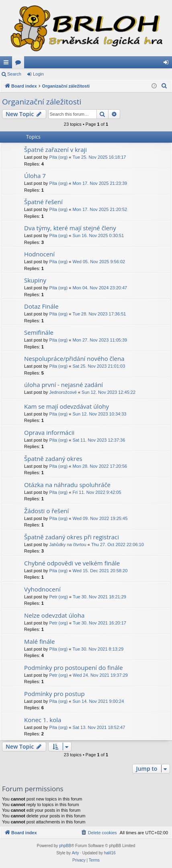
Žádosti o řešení (46, 511)
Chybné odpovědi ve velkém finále (72, 563)
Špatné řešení (43, 202)
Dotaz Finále (41, 306)
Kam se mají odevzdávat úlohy (67, 406)
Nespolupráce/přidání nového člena (74, 358)
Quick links (8, 64)
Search (14, 74)
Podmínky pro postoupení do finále (74, 667)
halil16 (110, 853)
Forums (20, 64)
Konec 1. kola (43, 720)
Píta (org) (58, 157)
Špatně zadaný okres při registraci (72, 537)
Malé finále (40, 641)
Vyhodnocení (42, 589)
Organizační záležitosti (42, 102)
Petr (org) (58, 597)
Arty (76, 853)
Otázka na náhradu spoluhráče (67, 485)
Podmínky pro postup (54, 694)
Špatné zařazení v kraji (55, 149)
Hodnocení (39, 254)
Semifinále (39, 332)
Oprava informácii (49, 432)
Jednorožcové (63, 392)
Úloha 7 (35, 176)
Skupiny (35, 280)
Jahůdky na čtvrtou (68, 545)
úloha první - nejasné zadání (63, 385)
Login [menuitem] (168, 64)
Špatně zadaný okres (53, 459)
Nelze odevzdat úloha (54, 615)
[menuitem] (164, 86)
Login (38, 74)
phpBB (65, 846)
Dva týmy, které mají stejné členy (70, 228)
